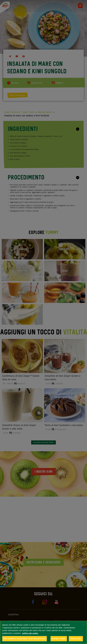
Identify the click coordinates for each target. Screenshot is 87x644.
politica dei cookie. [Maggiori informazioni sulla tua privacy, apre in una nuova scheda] (30, 633)
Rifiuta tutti (76, 639)
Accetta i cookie (59, 639)
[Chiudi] (83, 624)
